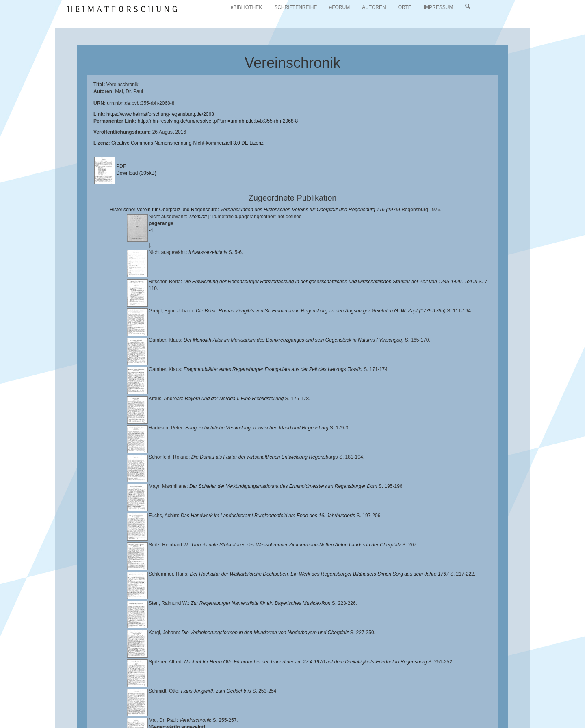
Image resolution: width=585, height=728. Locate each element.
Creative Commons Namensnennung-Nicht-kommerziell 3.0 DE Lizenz (187, 143)
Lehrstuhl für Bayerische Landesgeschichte (329, 704)
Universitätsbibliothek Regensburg (233, 704)
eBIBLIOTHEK (246, 7)
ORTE (405, 7)
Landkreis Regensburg (86, 710)
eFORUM (340, 7)
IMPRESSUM (439, 7)
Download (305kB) (136, 173)
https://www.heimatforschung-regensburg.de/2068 (160, 114)
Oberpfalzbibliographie (462, 710)
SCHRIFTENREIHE (296, 7)
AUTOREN (374, 7)
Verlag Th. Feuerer (286, 710)
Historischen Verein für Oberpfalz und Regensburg (490, 704)
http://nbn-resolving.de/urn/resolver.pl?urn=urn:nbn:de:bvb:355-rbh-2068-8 (218, 121)
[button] (2, 725)
